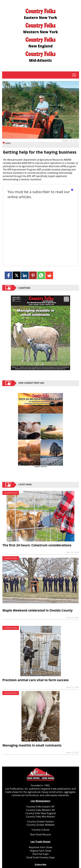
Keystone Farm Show (40, 847)
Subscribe (40, 865)
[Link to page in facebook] (8, 275)
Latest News (25, 485)
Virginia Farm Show (40, 851)
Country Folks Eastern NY (40, 807)
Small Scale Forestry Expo (40, 857)
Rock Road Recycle (40, 834)
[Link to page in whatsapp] (41, 275)
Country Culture (41, 830)
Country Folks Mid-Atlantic (40, 817)
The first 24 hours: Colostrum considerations (37, 545)
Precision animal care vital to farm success (35, 680)
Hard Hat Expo (40, 854)
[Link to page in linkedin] (25, 275)
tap (74, 75)
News (8, 143)
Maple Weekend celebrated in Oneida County (37, 610)
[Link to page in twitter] (17, 275)
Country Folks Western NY (40, 810)
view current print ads (31, 383)
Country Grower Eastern (40, 821)
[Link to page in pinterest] (33, 275)
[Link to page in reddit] (49, 275)
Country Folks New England (40, 813)
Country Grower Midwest (41, 825)
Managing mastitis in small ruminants (32, 745)
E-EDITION (24, 288)
